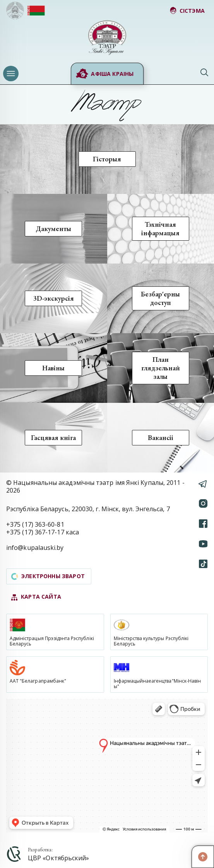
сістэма (187, 11)
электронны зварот (48, 576)
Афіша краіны (104, 74)
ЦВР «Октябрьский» (58, 858)
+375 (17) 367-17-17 (35, 532)
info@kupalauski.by (35, 548)
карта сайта (36, 597)
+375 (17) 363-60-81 (35, 524)
